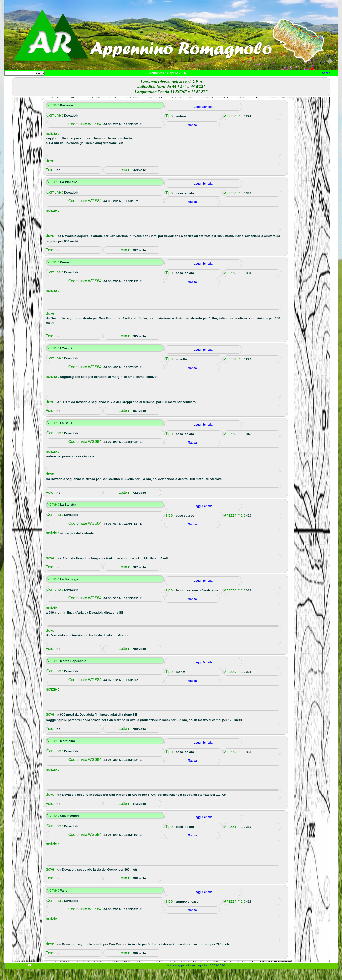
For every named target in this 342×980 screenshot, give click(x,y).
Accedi (326, 73)
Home (12, 81)
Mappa (158, 81)
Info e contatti (183, 81)
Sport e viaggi (69, 81)
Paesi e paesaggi (37, 81)
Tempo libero (101, 81)
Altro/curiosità (133, 81)
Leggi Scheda (203, 118)
